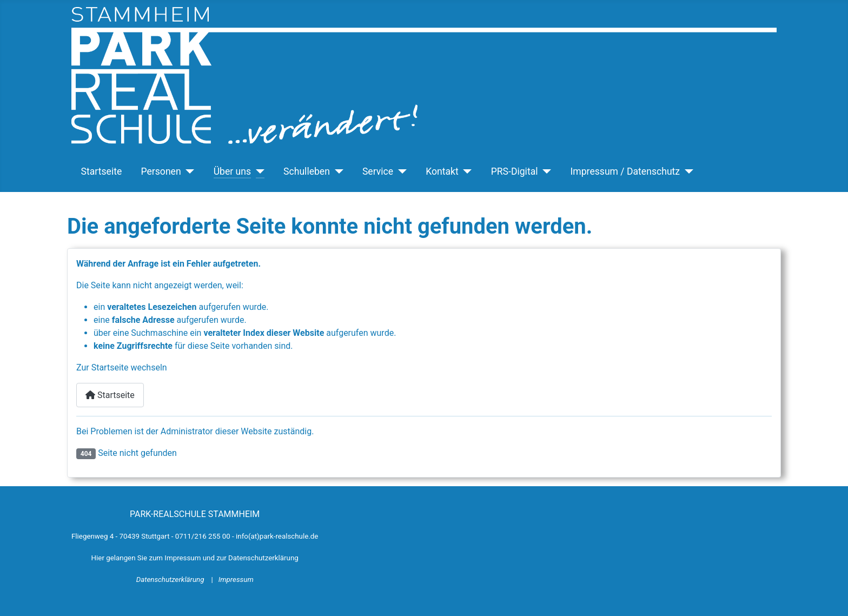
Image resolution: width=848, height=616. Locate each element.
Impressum (236, 579)
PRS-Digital (515, 171)
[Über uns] (258, 171)
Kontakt (442, 171)
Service (378, 171)
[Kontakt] (465, 171)
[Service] (400, 171)
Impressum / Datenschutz (625, 171)
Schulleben (307, 171)
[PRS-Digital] (545, 171)
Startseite (102, 171)
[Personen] (188, 171)
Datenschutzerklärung (171, 579)
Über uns (232, 171)
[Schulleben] (337, 171)
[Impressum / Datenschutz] (687, 171)
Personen (161, 171)
